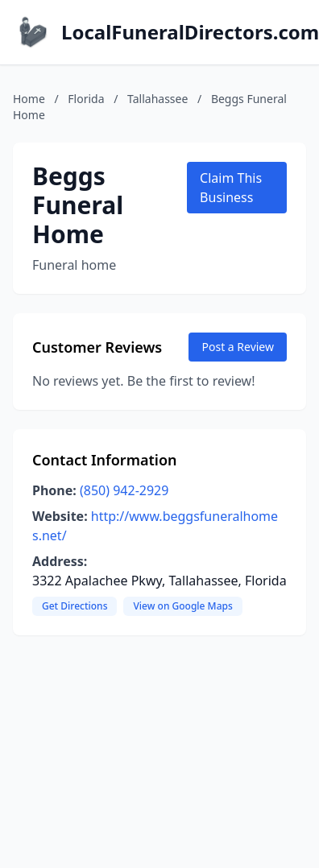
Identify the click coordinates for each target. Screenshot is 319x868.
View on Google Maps (182, 606)
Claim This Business (231, 188)
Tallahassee (157, 99)
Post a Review (238, 347)
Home (29, 99)
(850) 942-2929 (124, 490)
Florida (86, 99)
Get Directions (75, 606)
